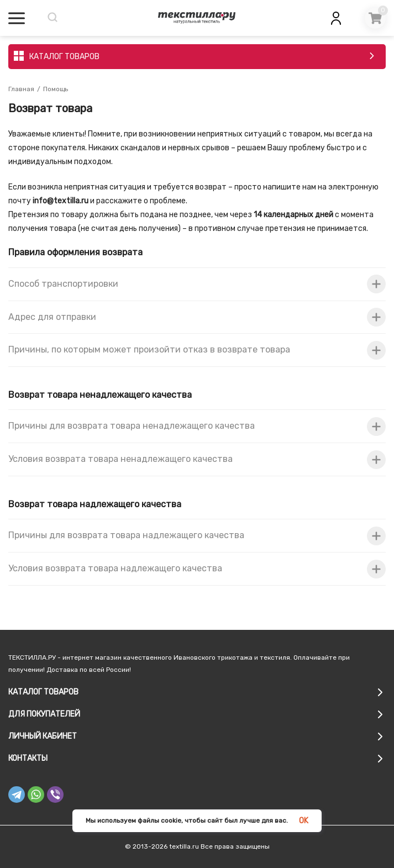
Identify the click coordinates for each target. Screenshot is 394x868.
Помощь (56, 89)
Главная (21, 89)
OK (304, 821)
